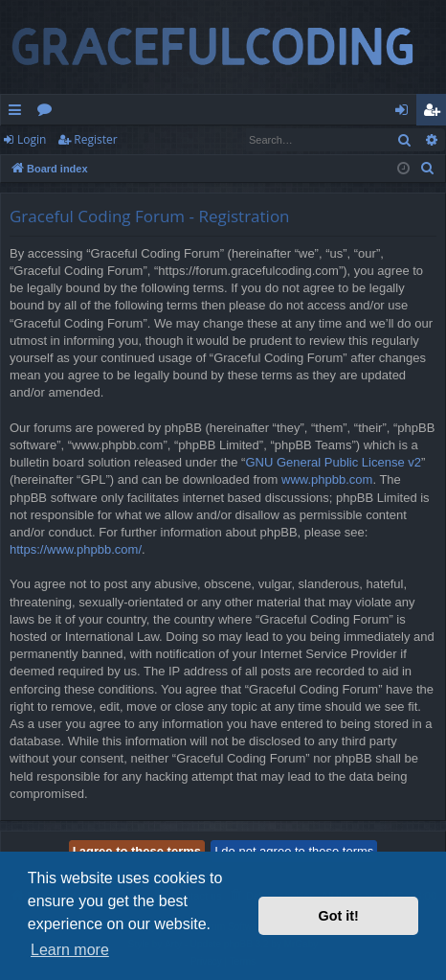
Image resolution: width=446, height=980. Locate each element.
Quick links (19, 113)
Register (95, 139)
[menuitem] (428, 169)
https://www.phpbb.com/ (76, 549)
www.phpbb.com (327, 479)
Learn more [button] (70, 950)
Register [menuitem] (435, 113)
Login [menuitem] (405, 113)
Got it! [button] (339, 916)
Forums (48, 113)
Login (32, 139)
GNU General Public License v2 (333, 462)
